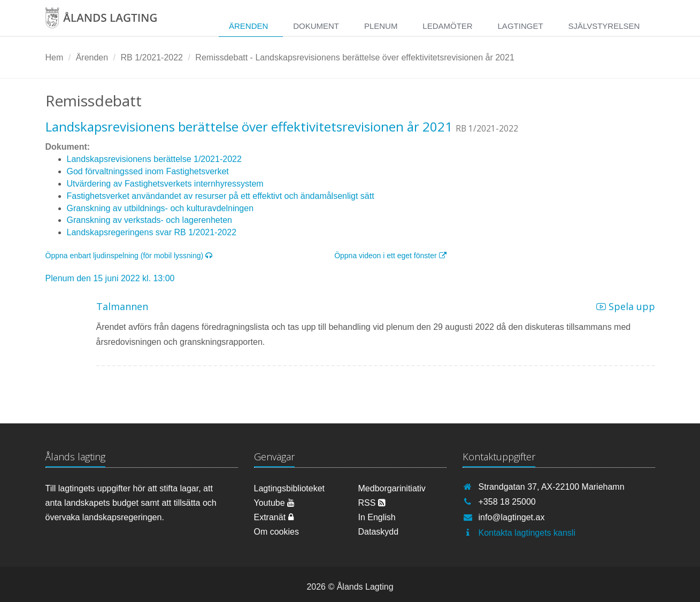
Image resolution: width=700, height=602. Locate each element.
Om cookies (276, 532)
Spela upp (626, 306)
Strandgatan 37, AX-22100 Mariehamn (552, 487)
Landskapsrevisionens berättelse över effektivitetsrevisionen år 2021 (249, 126)
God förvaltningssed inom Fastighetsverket (148, 171)
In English (377, 517)
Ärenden (248, 26)
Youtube (275, 503)
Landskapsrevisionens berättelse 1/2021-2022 (154, 159)
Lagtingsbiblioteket (290, 488)
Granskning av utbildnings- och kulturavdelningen (160, 208)
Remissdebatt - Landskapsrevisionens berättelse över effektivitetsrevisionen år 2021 (355, 57)
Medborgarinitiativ (392, 488)
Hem (55, 57)
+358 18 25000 (507, 502)
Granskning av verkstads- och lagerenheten (150, 220)
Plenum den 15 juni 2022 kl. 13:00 (110, 278)
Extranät (274, 517)
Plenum (381, 26)
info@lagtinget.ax (512, 517)
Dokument (316, 26)
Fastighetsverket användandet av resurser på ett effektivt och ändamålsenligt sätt (221, 196)
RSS (372, 503)
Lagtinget (521, 26)
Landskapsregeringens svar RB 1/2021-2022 (152, 232)
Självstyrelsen (604, 26)
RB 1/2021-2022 (152, 57)
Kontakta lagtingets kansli (527, 533)
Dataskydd (379, 532)
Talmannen (122, 306)
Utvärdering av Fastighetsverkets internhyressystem (165, 184)
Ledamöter (447, 26)
